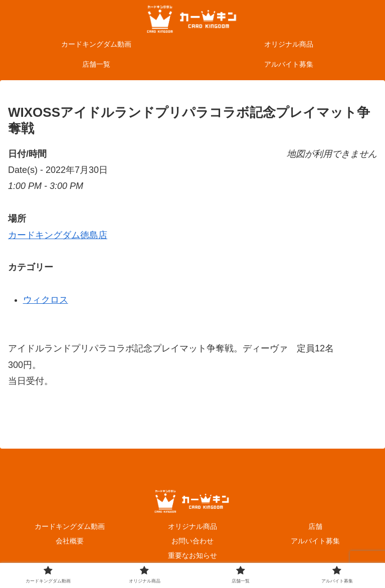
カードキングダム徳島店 (58, 235)
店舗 (315, 526)
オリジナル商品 (192, 526)
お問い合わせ (192, 541)
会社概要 (70, 541)
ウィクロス (46, 300)
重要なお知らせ (192, 555)
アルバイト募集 (315, 541)
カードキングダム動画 (70, 526)
